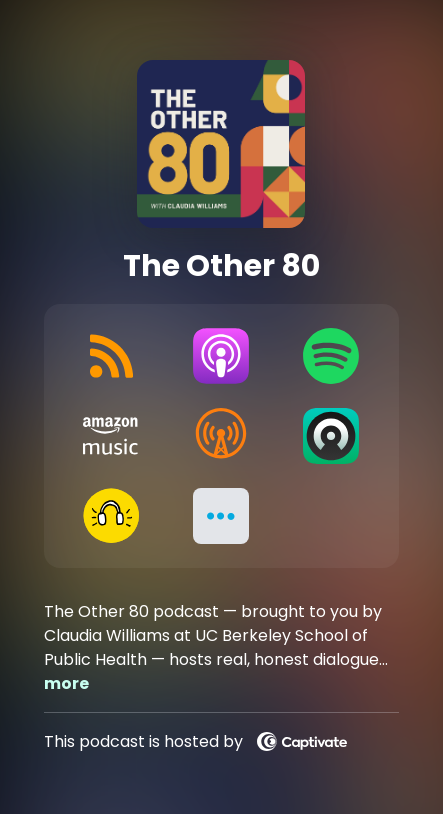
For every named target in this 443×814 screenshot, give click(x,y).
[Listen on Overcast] (221, 436)
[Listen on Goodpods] (111, 516)
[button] (221, 516)
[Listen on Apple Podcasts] (221, 356)
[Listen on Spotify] (331, 356)
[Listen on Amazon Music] (111, 436)
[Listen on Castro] (331, 436)
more (66, 683)
